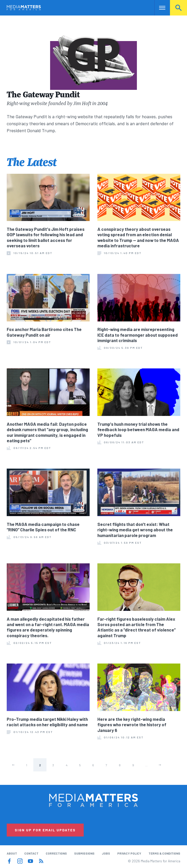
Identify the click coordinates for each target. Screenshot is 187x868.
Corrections (56, 853)
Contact (31, 853)
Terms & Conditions (164, 853)
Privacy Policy (129, 853)
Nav (159, 8)
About (12, 853)
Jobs (106, 853)
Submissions (84, 853)
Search (178, 8)
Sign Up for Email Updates (45, 830)
